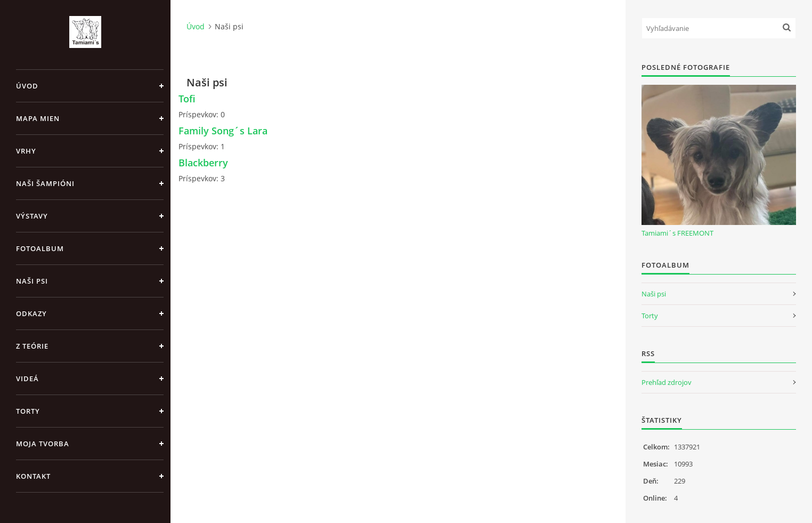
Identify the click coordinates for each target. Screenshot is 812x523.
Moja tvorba (43, 444)
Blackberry (203, 163)
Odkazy (31, 313)
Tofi (187, 99)
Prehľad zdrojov (667, 382)
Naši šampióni (45, 183)
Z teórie (32, 346)
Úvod (27, 86)
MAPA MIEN (38, 118)
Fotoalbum (40, 248)
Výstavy (32, 216)
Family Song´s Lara (223, 131)
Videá (27, 379)
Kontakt (33, 476)
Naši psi (32, 281)
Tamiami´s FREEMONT (677, 233)
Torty (28, 411)
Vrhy (26, 151)
